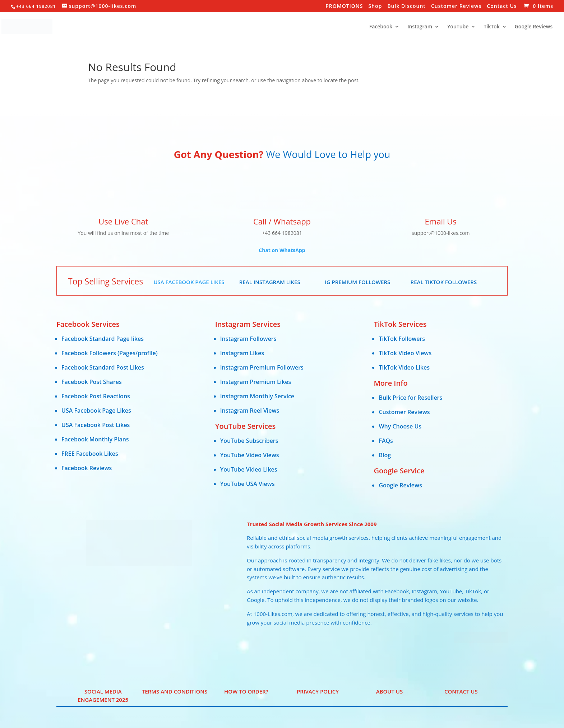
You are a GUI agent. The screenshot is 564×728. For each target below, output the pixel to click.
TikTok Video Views (405, 353)
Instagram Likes (242, 353)
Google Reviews (534, 27)
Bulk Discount (406, 7)
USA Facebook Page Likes (189, 282)
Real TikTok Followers (444, 282)
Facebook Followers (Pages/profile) (110, 353)
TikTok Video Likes (404, 367)
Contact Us (502, 7)
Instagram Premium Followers (262, 367)
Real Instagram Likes (270, 282)
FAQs (386, 441)
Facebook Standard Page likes (103, 339)
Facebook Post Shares (92, 382)
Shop (375, 7)
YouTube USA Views (248, 484)
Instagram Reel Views (250, 411)
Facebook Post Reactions (96, 396)
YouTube (458, 27)
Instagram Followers (248, 339)
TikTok (491, 27)
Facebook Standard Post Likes (103, 367)
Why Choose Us (400, 426)
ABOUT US (390, 691)
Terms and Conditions (175, 691)
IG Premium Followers (357, 282)
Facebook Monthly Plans (95, 439)
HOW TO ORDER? (246, 691)
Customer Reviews (456, 7)
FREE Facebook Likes (90, 454)
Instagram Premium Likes (256, 382)
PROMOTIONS (344, 7)
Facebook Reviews (87, 468)
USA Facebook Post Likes (96, 425)
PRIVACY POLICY (318, 691)
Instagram (420, 27)
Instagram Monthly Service (257, 396)
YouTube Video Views (250, 455)
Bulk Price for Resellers (410, 398)
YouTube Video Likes (249, 469)
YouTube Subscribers (249, 441)
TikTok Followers (402, 339)
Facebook (381, 27)
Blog (385, 455)
